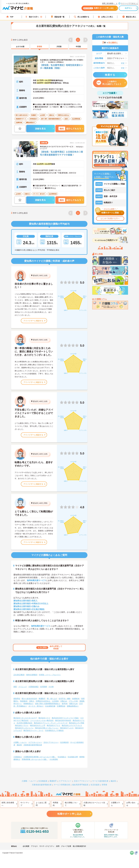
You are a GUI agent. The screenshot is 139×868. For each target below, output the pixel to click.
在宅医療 (44, 687)
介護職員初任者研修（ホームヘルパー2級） (40, 757)
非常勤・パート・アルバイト (50, 675)
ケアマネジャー (65, 781)
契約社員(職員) (32, 675)
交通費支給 (61, 706)
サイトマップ (25, 804)
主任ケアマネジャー (51, 742)
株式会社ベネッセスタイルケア (25, 718)
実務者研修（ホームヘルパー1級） (35, 759)
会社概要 (26, 846)
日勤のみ (64, 701)
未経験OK (76, 699)
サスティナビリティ (47, 846)
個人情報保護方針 (79, 846)
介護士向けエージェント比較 (94, 804)
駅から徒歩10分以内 (29, 699)
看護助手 (53, 781)
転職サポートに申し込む (96, 9)
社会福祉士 (62, 757)
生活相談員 (64, 742)
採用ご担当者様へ (8, 804)
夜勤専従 (17, 699)
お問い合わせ (131, 804)
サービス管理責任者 (62, 785)
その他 (51, 687)
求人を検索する (81, 17)
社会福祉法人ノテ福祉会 (54, 730)
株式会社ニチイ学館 (77, 723)
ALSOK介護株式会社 (25, 723)
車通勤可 (42, 699)
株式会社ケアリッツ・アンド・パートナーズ (51, 723)
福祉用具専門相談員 (80, 785)
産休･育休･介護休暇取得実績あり (48, 704)
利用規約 (56, 804)
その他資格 (54, 759)
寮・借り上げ (52, 699)
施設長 (19, 745)
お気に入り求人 (105, 17)
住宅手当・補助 (65, 699)
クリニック (23, 687)
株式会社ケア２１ (54, 725)
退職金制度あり (73, 706)
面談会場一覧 (58, 17)
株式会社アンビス (67, 728)
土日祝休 (55, 701)
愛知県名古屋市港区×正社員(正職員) (29, 609)
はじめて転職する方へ (110, 219)
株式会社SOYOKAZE (63, 720)
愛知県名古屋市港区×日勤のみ (26, 606)
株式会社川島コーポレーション (47, 728)
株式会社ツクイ (44, 718)
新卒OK (65, 704)
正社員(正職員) (19, 675)
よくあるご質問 (41, 804)
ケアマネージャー (35, 742)
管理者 (104, 785)
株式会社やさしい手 (38, 725)
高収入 (32, 701)
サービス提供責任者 (100, 781)
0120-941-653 (34, 831)
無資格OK (24, 701)
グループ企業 (66, 846)
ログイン (126, 9)
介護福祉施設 (34, 687)
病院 (15, 687)
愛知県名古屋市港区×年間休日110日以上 (31, 604)
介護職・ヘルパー (20, 742)
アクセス (34, 846)
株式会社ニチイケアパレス (72, 725)
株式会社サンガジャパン (24, 728)
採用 (58, 846)
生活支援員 (95, 785)
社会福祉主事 (73, 757)
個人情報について (71, 804)
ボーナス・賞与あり (36, 706)
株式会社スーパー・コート (34, 730)
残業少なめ (73, 704)
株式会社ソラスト (22, 725)
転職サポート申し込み (70, 814)
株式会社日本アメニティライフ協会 (65, 718)
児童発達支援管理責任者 (33, 745)
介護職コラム (115, 804)
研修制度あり (29, 704)
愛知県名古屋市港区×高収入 (25, 601)
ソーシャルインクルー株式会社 (42, 720)
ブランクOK (73, 701)
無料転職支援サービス (36, 580)
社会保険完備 (50, 706)
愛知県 (35, 275)
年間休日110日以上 (43, 701)
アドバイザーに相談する (33, 321)
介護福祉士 (18, 757)
